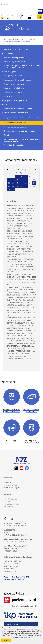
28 (13, 190)
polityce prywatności (23, 637)
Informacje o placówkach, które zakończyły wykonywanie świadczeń (22, 67)
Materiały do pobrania (13, 145)
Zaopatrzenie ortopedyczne (16, 100)
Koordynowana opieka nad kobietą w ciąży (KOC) (22, 118)
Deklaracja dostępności (11, 504)
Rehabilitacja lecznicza (13, 92)
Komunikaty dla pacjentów (15, 62)
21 (13, 186)
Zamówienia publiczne (11, 499)
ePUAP (6, 535)
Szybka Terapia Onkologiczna (16, 113)
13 (9, 183)
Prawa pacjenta (10, 72)
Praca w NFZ (8, 502)
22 (17, 186)
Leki (6, 105)
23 (21, 186)
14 (13, 183)
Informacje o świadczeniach (16, 88)
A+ (12, 15)
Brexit (7, 135)
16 (21, 183)
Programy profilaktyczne (14, 84)
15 (17, 183)
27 (9, 190)
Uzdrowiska (9, 96)
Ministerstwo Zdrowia (11, 485)
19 (34, 183)
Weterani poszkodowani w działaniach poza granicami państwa (22, 140)
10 (26, 180)
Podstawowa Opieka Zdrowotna (17, 80)
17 (26, 183)
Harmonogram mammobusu (16, 123)
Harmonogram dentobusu (15, 127)
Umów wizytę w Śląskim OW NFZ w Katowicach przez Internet (16, 578)
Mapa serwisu (8, 507)
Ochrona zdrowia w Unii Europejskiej (19, 131)
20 (9, 186)
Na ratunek (9, 53)
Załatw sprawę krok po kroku (16, 49)
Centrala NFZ (8, 483)
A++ (9, 18)
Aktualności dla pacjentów (15, 58)
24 (26, 186)
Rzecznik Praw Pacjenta (12, 488)
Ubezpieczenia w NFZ (13, 76)
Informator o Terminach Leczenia (18, 109)
